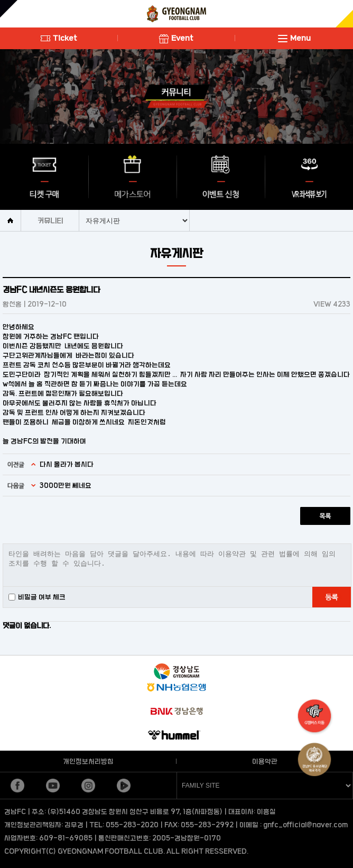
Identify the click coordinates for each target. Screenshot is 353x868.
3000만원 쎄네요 (66, 485)
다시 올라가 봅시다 (67, 464)
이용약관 (265, 761)
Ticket (59, 38)
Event (176, 38)
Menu (294, 38)
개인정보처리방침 (88, 761)
